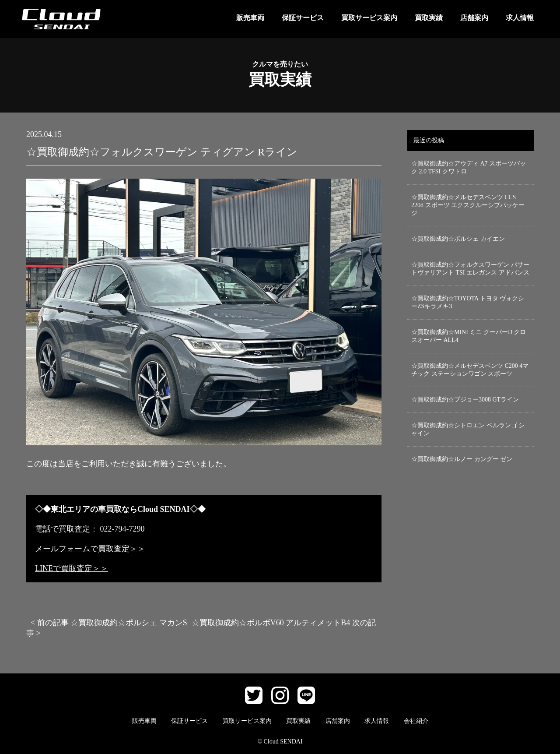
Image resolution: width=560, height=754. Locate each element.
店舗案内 (474, 18)
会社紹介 (416, 721)
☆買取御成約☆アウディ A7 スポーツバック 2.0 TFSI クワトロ (469, 167)
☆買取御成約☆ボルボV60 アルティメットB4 (271, 623)
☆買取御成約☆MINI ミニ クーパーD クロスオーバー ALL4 (469, 336)
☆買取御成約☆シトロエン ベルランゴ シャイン (468, 429)
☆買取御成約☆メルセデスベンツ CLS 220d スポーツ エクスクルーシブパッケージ (468, 205)
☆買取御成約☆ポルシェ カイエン (458, 239)
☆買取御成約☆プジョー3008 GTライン (465, 400)
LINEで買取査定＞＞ (72, 568)
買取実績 (429, 18)
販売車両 (250, 18)
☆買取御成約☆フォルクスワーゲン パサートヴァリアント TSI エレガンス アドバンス (470, 269)
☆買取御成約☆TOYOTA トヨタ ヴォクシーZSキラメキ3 (468, 302)
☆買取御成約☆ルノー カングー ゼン (462, 459)
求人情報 (520, 18)
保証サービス (303, 18)
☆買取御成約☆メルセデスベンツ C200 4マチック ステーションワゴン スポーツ (470, 370)
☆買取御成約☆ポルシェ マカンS (129, 623)
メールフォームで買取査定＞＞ (90, 549)
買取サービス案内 (369, 18)
